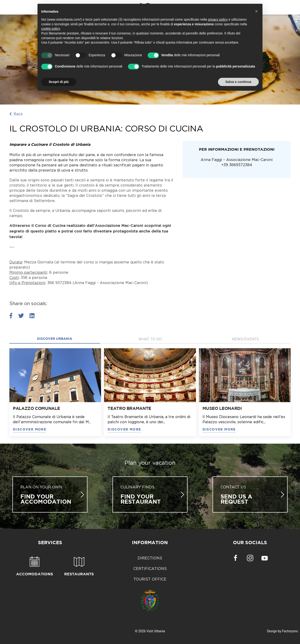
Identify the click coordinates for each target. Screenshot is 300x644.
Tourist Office (150, 579)
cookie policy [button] (51, 29)
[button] (256, 11)
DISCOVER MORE (30, 430)
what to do (150, 339)
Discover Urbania (55, 339)
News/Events (245, 339)
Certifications (150, 569)
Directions (150, 558)
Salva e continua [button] (238, 82)
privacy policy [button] (218, 19)
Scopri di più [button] (59, 82)
